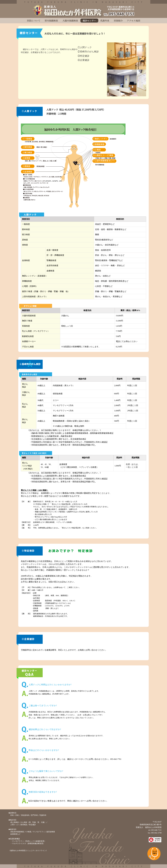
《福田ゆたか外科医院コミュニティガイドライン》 (28, 851)
